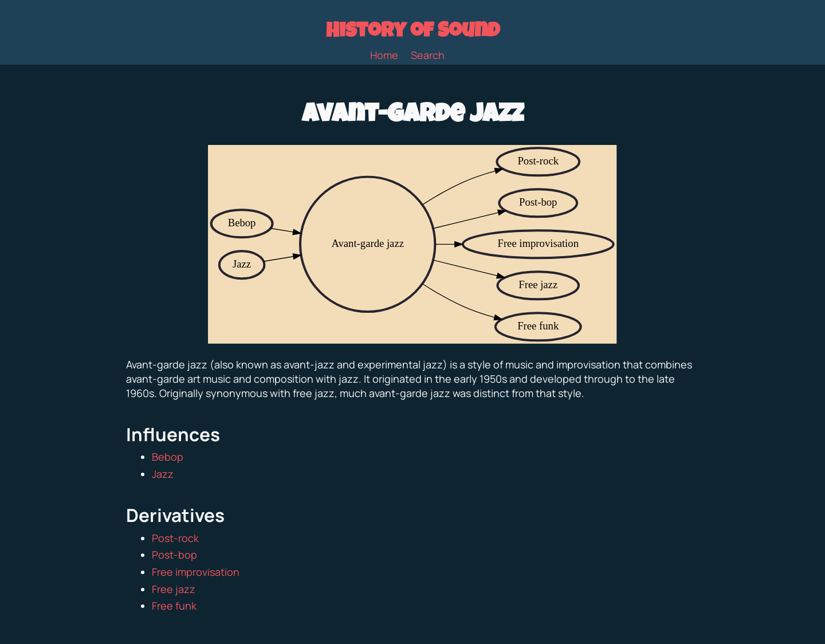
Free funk (174, 606)
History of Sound (413, 33)
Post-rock (175, 538)
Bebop (168, 457)
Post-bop (174, 555)
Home (384, 55)
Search (428, 55)
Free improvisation (196, 572)
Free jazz (174, 589)
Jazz (163, 474)
